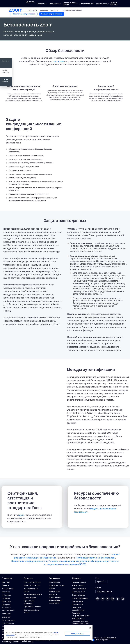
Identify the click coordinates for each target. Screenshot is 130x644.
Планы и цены (54, 591)
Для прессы (6, 605)
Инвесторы (6, 601)
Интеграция (7, 595)
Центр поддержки (79, 589)
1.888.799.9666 (55, 4)
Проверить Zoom (79, 582)
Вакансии (6, 592)
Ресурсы (55, 10)
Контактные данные (80, 598)
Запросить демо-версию (70, 4)
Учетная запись (78, 585)
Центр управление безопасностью (102, 638)
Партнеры (6, 598)
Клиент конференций (33, 582)
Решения (44, 10)
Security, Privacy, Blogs (6, 71)
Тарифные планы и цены (72, 10)
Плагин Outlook (30, 598)
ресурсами (58, 61)
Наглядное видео (9, 620)
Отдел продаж (55, 578)
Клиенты (5, 585)
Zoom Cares (6, 614)
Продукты (33, 10)
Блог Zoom (6, 582)
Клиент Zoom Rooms (32, 585)
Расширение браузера (33, 594)
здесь (21, 515)
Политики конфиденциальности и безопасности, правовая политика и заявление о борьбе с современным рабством (81, 621)
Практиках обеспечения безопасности (95, 558)
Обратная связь (78, 595)
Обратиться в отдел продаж (24, 14)
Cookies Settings (27, 642)
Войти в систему (114, 4)
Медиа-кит (6, 617)
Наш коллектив (8, 589)
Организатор (102, 4)
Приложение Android (32, 607)
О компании (7, 578)
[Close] (90, 628)
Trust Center (6, 61)
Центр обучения (78, 592)
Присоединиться (87, 4)
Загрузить (28, 578)
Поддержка (42, 4)
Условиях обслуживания (61, 561)
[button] (101, 582)
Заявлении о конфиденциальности (29, 561)
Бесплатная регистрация (52, 14)
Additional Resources (5, 81)
